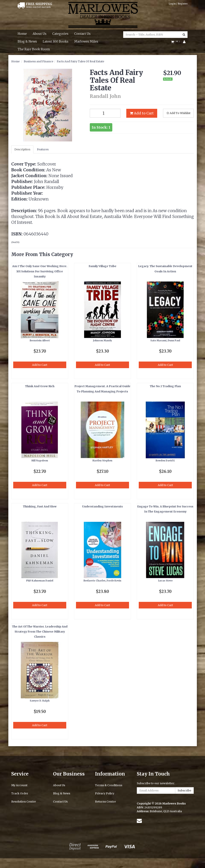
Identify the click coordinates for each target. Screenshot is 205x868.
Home (22, 34)
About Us (40, 34)
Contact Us (82, 34)
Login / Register (178, 4)
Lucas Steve (165, 581)
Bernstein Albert (40, 340)
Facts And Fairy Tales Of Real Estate (80, 61)
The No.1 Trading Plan (165, 386)
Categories (60, 34)
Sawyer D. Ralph (40, 701)
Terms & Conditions (109, 785)
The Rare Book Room (34, 49)
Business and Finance (38, 61)
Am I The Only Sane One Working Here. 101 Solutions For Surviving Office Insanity (40, 271)
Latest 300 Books (56, 41)
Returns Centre (105, 802)
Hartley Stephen (102, 461)
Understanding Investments (102, 506)
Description (22, 149)
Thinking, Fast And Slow (40, 506)
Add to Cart (142, 113)
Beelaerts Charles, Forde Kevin (102, 581)
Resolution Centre (24, 802)
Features (43, 149)
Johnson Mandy (102, 340)
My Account (19, 785)
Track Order (20, 793)
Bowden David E (165, 461)
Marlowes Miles (86, 41)
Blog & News (27, 41)
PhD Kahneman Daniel (40, 581)
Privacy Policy (105, 793)
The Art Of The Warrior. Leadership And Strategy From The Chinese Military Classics (40, 632)
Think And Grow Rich (40, 386)
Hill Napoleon (40, 461)
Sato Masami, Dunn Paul (165, 340)
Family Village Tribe (102, 266)
